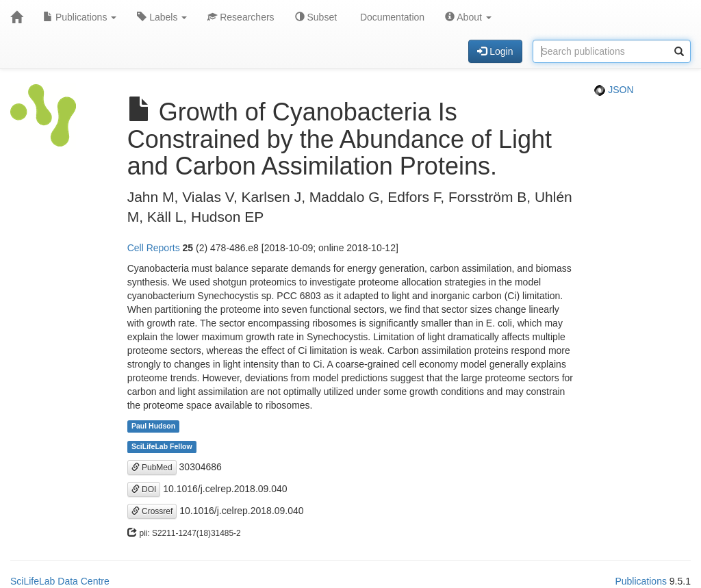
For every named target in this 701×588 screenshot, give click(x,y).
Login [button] (495, 51)
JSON (614, 90)
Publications (80, 17)
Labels (162, 17)
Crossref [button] (152, 511)
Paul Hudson (153, 426)
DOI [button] (144, 489)
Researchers (241, 17)
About (468, 17)
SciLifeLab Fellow (162, 447)
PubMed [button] (152, 468)
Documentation (391, 17)
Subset (316, 17)
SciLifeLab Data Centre (60, 581)
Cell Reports (154, 248)
